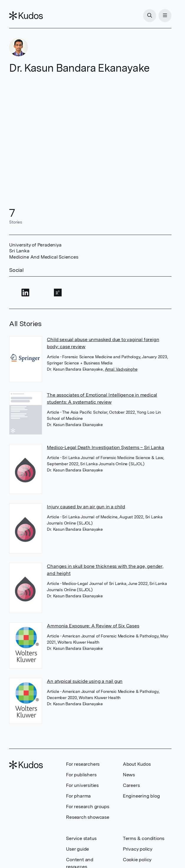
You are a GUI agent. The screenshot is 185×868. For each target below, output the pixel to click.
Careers (131, 785)
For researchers (83, 764)
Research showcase (88, 817)
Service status (81, 838)
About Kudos (137, 764)
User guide (77, 849)
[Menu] (165, 16)
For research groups (87, 807)
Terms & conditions (144, 838)
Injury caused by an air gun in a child (86, 507)
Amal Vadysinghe (121, 369)
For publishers (81, 775)
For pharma (78, 796)
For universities (82, 785)
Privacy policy (138, 849)
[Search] (150, 16)
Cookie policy (137, 860)
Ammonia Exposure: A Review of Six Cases (93, 626)
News (129, 775)
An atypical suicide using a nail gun (85, 681)
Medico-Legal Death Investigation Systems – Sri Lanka (105, 447)
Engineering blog (141, 796)
